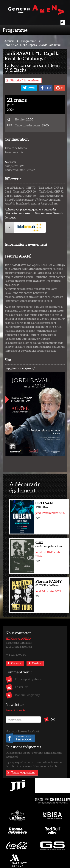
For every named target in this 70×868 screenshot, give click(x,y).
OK (53, 719)
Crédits (36, 663)
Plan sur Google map (27, 695)
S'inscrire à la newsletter (25, 80)
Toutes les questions (23, 772)
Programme (15, 30)
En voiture (21, 687)
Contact (16, 663)
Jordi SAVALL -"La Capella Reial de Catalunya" (33, 45)
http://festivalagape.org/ (20, 368)
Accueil (9, 41)
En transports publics (28, 679)
